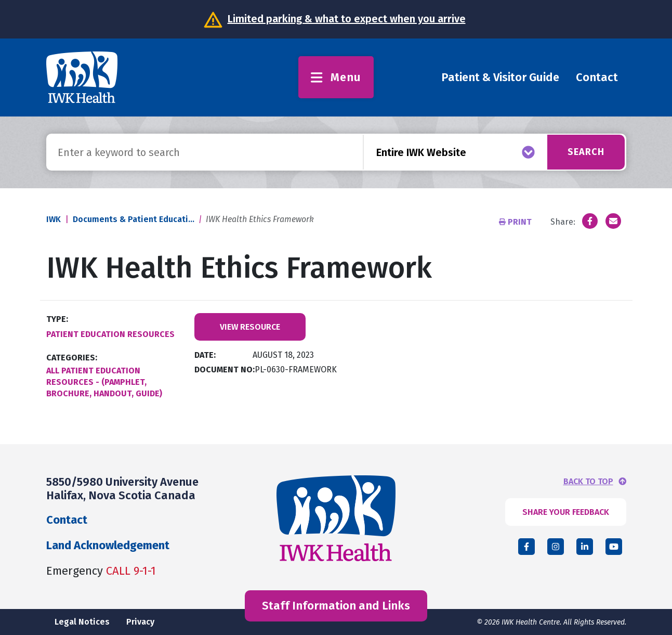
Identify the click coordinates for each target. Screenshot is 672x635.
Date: (205, 355)
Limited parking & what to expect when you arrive (347, 19)
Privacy (140, 622)
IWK (54, 219)
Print (516, 222)
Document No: (225, 370)
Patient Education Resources (110, 334)
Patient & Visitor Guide (500, 77)
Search (586, 152)
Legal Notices (82, 622)
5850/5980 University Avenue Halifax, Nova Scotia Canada (122, 489)
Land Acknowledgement (108, 545)
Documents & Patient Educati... (134, 219)
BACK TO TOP (588, 482)
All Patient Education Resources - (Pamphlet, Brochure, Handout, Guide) (104, 382)
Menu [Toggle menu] (336, 77)
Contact (597, 77)
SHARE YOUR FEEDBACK (566, 512)
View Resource (250, 327)
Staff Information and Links (336, 606)
